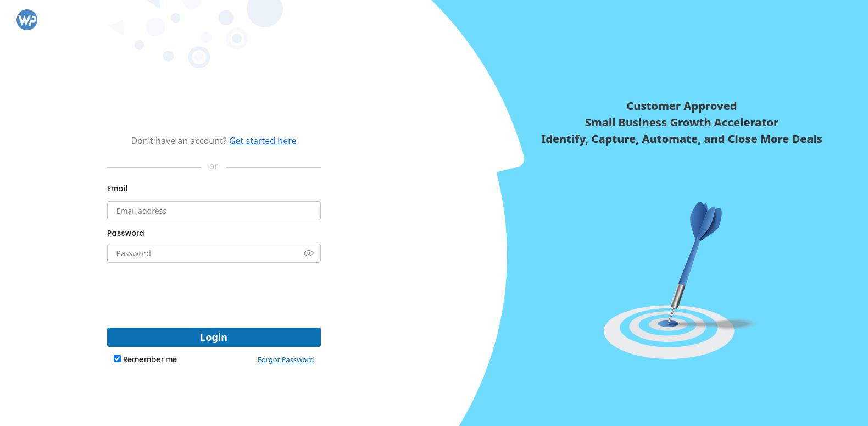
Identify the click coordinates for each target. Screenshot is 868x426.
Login (214, 337)
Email (118, 189)
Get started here (263, 141)
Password (126, 233)
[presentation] (214, 292)
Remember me (150, 360)
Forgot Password (286, 359)
